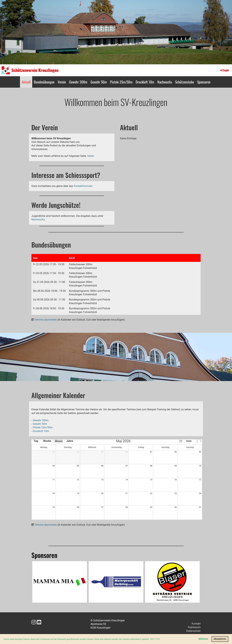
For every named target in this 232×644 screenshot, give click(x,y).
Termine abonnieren (46, 320)
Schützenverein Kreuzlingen (35, 70)
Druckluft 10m (145, 82)
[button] (197, 441)
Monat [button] (59, 441)
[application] (117, 480)
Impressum (194, 627)
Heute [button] (189, 441)
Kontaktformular (83, 186)
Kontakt (196, 624)
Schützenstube (185, 82)
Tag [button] (36, 441)
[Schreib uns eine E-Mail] (39, 622)
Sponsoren (204, 82)
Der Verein (45, 127)
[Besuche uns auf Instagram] (34, 622)
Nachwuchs (165, 82)
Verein (62, 82)
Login (224, 70)
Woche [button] (47, 441)
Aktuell (26, 82)
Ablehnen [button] (203, 639)
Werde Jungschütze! (56, 205)
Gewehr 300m (78, 82)
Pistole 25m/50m (121, 82)
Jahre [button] (70, 441)
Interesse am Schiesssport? (66, 175)
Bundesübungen (44, 82)
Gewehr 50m (99, 82)
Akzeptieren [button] (220, 639)
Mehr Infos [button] (155, 639)
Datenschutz (193, 631)
